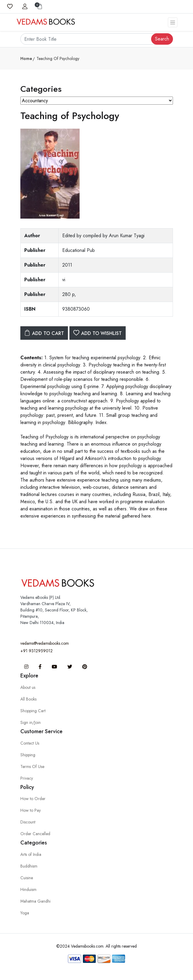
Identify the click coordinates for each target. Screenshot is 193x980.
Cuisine (27, 878)
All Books (28, 699)
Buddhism (29, 866)
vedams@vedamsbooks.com (45, 643)
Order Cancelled (35, 834)
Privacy (27, 778)
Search (162, 39)
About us (28, 687)
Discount (28, 822)
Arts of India (31, 854)
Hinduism (28, 889)
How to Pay (31, 810)
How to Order (33, 799)
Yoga (25, 913)
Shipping (28, 755)
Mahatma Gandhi (35, 901)
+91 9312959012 (37, 651)
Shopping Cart (33, 711)
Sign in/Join (31, 722)
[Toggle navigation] (173, 22)
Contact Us (30, 743)
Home (26, 58)
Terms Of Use (32, 766)
